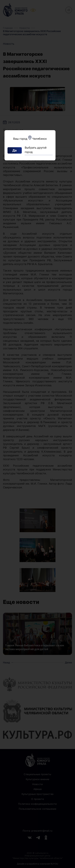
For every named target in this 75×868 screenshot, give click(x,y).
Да (15, 150)
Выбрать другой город (36, 150)
